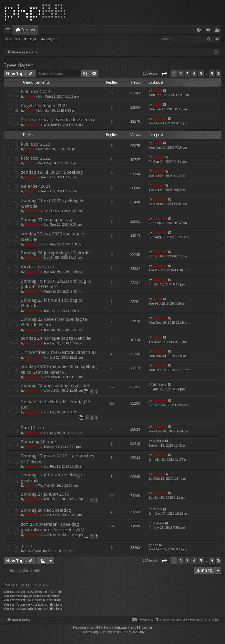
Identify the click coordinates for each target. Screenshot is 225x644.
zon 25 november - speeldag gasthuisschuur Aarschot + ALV (53, 527)
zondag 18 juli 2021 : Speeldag (52, 172)
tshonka (159, 441)
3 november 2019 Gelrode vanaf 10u (58, 352)
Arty (96, 632)
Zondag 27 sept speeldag (47, 219)
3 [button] (187, 73)
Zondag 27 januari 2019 (45, 494)
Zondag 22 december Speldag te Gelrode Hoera (54, 322)
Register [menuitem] (218, 31)
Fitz (28, 551)
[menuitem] (199, 30)
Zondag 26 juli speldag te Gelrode (55, 253)
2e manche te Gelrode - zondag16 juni (56, 404)
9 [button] (212, 73)
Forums (28, 30)
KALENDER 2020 (38, 267)
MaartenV (33, 125)
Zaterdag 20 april (39, 442)
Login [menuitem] (209, 31)
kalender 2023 (36, 144)
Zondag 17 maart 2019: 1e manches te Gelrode (58, 458)
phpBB (96, 628)
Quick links (9, 31)
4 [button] (194, 73)
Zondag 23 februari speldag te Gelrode (52, 303)
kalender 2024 (36, 91)
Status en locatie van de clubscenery (58, 119)
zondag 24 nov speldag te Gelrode (56, 338)
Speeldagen (19, 65)
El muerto (160, 384)
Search (14, 39)
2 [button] (181, 73)
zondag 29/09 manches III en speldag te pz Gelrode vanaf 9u (59, 369)
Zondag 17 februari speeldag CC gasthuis (54, 477)
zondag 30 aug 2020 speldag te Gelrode (53, 236)
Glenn (30, 97)
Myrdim (159, 157)
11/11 (27, 546)
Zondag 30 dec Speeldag (46, 510)
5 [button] (201, 73)
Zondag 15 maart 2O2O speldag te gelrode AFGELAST (56, 284)
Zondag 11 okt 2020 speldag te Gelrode (52, 203)
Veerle (157, 509)
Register (52, 39)
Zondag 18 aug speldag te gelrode (56, 385)
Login (33, 39)
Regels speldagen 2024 (44, 105)
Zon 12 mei (33, 427)
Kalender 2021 (36, 186)
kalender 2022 (36, 158)
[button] (164, 74)
